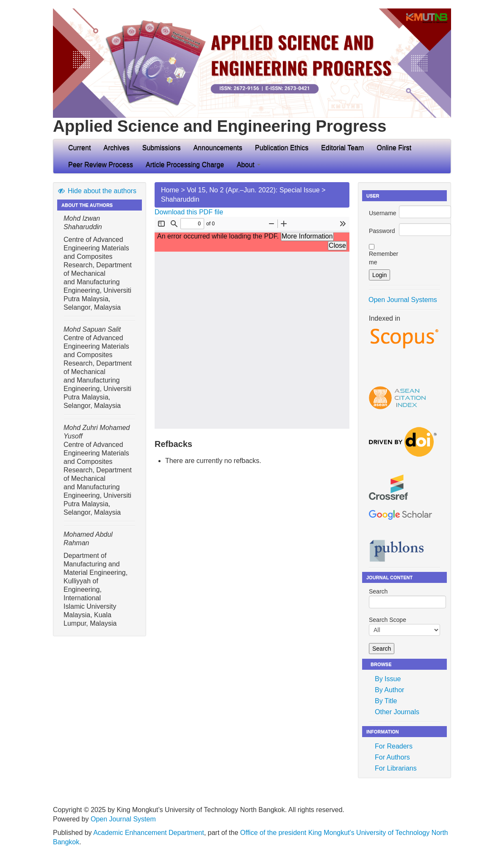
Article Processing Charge (185, 165)
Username (383, 213)
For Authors (392, 757)
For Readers (394, 746)
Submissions (162, 148)
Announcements (218, 148)
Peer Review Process (101, 165)
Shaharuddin (180, 199)
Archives (116, 148)
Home (170, 190)
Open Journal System (123, 819)
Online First (394, 148)
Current (79, 148)
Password (382, 231)
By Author (389, 690)
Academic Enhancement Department (148, 833)
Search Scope (404, 626)
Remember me (384, 258)
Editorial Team (342, 148)
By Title (386, 701)
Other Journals (397, 712)
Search (404, 598)
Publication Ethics (282, 148)
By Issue (388, 679)
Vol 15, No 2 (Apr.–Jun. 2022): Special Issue (253, 190)
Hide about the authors (97, 191)
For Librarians (396, 768)
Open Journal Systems (403, 300)
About (249, 165)
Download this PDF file (189, 212)
